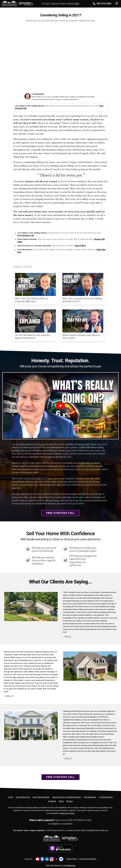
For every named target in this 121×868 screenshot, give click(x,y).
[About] (61, 801)
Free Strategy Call (26, 235)
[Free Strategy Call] (23, 797)
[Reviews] (70, 801)
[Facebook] (52, 801)
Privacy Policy (72, 859)
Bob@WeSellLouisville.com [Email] (98, 830)
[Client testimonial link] (31, 606)
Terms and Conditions (88, 859)
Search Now (80, 246)
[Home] (17, 4)
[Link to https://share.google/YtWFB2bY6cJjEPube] (61, 859)
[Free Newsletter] (90, 797)
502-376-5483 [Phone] (102, 4)
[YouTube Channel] (106, 797)
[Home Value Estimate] (41, 797)
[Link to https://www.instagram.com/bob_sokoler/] (52, 859)
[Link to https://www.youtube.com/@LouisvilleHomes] (38, 859)
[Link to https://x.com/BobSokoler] (56, 859)
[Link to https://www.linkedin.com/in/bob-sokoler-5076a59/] (47, 859)
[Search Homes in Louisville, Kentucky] (67, 797)
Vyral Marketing (69, 866)
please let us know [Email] (67, 813)
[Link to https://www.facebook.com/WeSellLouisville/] (42, 859)
